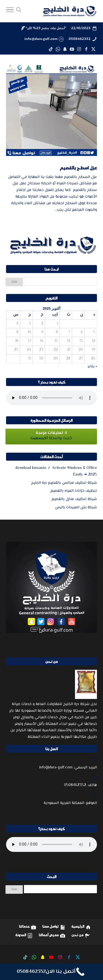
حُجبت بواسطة (51, 436)
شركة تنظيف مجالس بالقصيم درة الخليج (64, 483)
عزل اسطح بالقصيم (78, 168)
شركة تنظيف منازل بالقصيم (74, 499)
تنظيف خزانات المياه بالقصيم (74, 491)
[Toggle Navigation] (10, 11)
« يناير (92, 366)
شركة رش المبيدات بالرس (76, 507)
